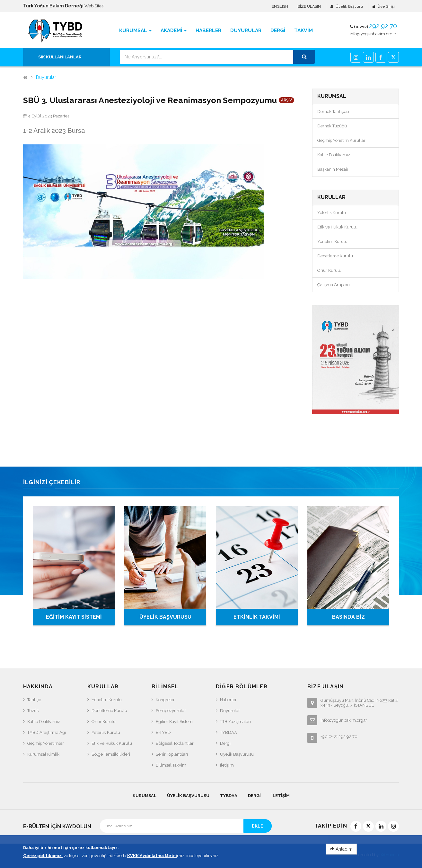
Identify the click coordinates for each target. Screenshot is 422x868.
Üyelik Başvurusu (237, 754)
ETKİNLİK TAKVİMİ (257, 617)
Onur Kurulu (329, 270)
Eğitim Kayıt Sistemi (175, 722)
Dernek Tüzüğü (332, 126)
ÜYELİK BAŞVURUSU (165, 617)
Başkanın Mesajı (333, 169)
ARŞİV (286, 100)
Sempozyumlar (171, 711)
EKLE (258, 826)
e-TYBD (163, 732)
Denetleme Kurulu (335, 256)
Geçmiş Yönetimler (46, 743)
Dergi (225, 743)
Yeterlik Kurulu (332, 213)
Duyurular (46, 77)
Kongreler (165, 700)
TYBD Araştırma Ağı (47, 732)
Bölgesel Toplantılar (175, 743)
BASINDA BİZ (348, 617)
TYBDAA (229, 732)
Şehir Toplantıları (172, 754)
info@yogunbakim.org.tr (373, 34)
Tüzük (33, 711)
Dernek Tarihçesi (333, 112)
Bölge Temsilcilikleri (111, 754)
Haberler (228, 700)
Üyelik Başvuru (349, 6)
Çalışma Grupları (334, 285)
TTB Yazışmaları (235, 722)
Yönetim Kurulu (332, 241)
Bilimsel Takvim (171, 765)
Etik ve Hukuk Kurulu (337, 227)
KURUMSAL (145, 796)
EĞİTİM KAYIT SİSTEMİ (74, 617)
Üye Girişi (386, 6)
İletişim (227, 765)
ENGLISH (280, 6)
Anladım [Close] (341, 861)
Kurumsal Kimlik (43, 754)
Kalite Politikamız (334, 155)
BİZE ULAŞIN (309, 6)
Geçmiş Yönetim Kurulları (342, 140)
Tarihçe (34, 700)
